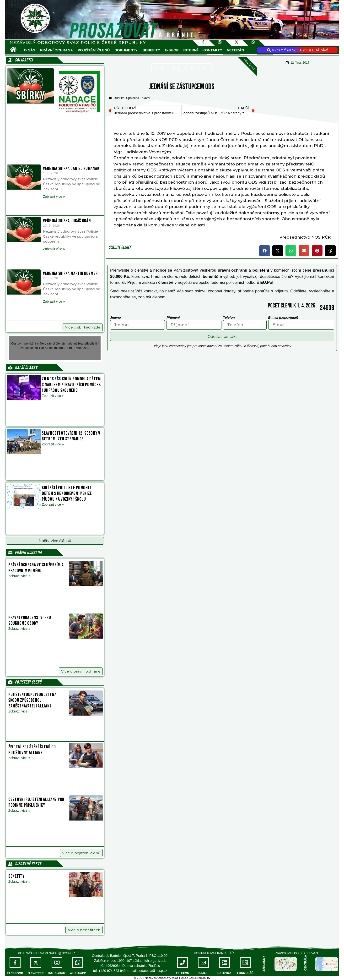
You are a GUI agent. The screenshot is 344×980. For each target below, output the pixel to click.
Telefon (229, 318)
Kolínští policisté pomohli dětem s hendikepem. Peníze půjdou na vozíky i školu (67, 493)
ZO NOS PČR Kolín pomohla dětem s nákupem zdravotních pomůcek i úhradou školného (71, 385)
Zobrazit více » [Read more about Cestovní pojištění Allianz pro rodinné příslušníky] (19, 810)
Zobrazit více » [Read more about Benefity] (19, 881)
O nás (30, 50)
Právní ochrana (57, 50)
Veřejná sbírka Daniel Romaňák (71, 169)
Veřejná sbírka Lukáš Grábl (68, 221)
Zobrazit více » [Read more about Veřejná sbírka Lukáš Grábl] (54, 249)
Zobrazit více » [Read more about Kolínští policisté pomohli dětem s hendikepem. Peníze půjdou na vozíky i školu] (53, 504)
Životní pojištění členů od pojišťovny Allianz (32, 750)
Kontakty (212, 50)
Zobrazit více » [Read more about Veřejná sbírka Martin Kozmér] (54, 301)
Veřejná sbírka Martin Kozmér (70, 274)
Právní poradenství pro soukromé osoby (30, 620)
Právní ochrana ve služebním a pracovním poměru (36, 568)
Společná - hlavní (138, 98)
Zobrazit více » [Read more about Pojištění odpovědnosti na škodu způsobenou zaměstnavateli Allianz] (19, 711)
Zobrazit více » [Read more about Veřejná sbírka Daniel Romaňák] (54, 197)
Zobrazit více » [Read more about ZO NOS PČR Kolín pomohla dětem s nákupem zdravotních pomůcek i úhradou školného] (53, 396)
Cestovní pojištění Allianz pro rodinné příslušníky (36, 802)
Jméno (116, 318)
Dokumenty (126, 50)
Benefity (151, 50)
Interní (191, 50)
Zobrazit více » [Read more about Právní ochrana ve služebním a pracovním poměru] (19, 576)
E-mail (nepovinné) (283, 318)
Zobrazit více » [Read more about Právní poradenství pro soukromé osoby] (19, 629)
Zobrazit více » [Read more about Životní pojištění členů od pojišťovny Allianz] (19, 758)
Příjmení (173, 318)
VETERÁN (236, 50)
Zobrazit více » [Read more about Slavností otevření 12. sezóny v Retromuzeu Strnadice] (53, 444)
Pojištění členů (94, 50)
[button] (55, 541)
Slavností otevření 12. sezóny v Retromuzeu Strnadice (71, 436)
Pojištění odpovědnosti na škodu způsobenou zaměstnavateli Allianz (32, 700)
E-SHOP (172, 50)
